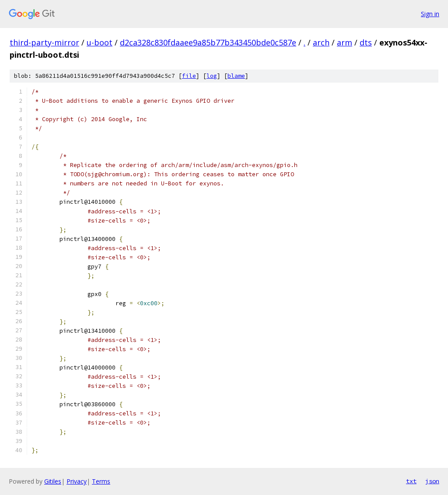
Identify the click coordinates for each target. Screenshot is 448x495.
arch (321, 42)
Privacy (77, 481)
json (432, 481)
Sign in (430, 14)
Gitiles (53, 481)
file (189, 76)
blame (236, 76)
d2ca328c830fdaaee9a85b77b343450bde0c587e (208, 42)
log (212, 76)
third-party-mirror (44, 42)
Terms (101, 481)
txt (411, 481)
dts (366, 42)
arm (345, 42)
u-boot (100, 42)
